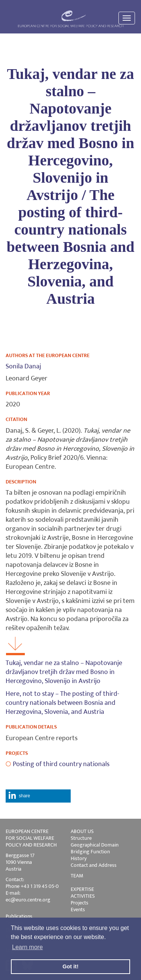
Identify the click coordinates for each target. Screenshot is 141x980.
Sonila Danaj (23, 367)
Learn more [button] (27, 947)
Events (78, 910)
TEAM (77, 876)
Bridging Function (90, 852)
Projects (80, 903)
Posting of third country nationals (61, 764)
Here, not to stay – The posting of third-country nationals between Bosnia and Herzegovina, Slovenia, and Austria (62, 703)
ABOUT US (82, 831)
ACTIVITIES (83, 896)
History (79, 858)
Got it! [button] (70, 966)
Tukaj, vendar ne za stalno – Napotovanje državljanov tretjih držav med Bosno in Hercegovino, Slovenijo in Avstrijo (64, 672)
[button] (38, 796)
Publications (19, 916)
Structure (81, 838)
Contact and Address (94, 865)
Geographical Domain (95, 845)
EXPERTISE (82, 889)
